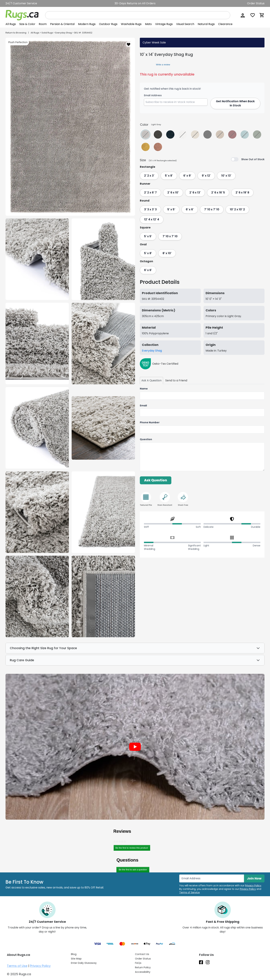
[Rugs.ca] (22, 15)
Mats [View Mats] (148, 24)
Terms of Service (189, 892)
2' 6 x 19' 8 (242, 192)
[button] (242, 15)
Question (146, 439)
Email (143, 406)
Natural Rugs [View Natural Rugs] (206, 24)
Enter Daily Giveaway (84, 963)
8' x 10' (167, 253)
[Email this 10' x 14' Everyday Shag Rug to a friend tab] (176, 381)
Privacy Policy (253, 886)
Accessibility (143, 972)
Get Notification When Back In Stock (235, 103)
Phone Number (150, 422)
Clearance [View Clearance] (225, 24)
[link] (146, 65)
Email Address (153, 95)
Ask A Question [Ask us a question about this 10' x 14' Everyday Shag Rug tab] (151, 380)
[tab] (151, 381)
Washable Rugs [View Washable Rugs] (131, 24)
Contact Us (142, 954)
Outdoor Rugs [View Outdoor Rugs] (108, 24)
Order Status (256, 3)
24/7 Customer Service (21, 3)
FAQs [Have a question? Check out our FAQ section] (138, 963)
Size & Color (27, 24)
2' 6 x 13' (195, 192)
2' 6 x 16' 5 (218, 192)
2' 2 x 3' (149, 176)
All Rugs (11, 24)
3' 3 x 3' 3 (150, 209)
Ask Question (156, 480)
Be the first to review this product (133, 848)
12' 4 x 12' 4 (152, 219)
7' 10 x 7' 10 (212, 209)
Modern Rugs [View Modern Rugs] (87, 24)
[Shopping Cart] (262, 15)
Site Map (76, 959)
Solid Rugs (47, 33)
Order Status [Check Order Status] (143, 959)
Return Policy (143, 967)
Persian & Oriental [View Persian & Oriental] (62, 24)
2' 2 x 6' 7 (150, 192)
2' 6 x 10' (173, 192)
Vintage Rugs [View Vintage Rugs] (164, 24)
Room (43, 24)
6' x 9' (187, 176)
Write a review (163, 65)
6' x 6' (190, 209)
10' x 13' (226, 176)
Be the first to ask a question (133, 870)
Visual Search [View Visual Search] (185, 24)
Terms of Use (17, 966)
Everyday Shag (64, 33)
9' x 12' (206, 176)
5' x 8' (169, 176)
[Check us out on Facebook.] (201, 962)
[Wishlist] (253, 15)
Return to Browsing (16, 33)
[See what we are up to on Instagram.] (208, 962)
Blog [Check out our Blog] (74, 954)
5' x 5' (171, 209)
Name (144, 389)
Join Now (254, 878)
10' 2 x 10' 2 (237, 209)
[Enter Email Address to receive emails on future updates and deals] (212, 878)
